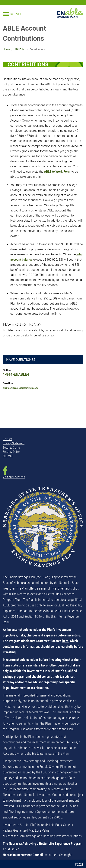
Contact (8, 439)
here (65, 641)
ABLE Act (20, 49)
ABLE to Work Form (57, 172)
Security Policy (11, 452)
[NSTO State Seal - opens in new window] (43, 529)
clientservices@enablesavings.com (20, 388)
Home (6, 49)
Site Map (8, 456)
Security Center (12, 448)
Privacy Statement (14, 443)
